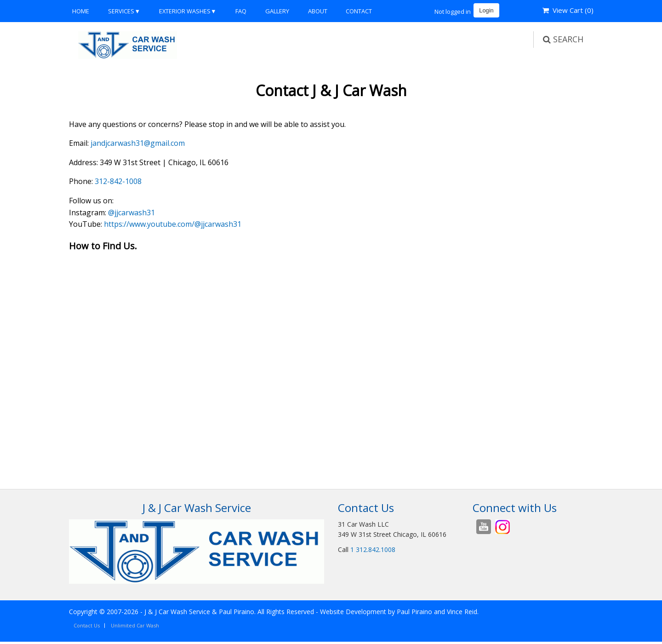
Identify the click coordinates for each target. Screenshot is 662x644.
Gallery (277, 11)
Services (121, 11)
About (318, 11)
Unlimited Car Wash (135, 625)
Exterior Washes (185, 11)
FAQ (241, 11)
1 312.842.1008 (373, 549)
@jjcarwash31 (131, 213)
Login (486, 10)
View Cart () (568, 10)
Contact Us (87, 625)
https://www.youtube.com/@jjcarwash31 (173, 224)
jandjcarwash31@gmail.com (138, 143)
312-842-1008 (118, 181)
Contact (359, 11)
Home (81, 11)
